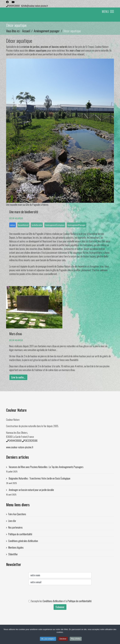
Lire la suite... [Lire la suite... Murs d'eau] (18, 377)
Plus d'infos (76, 639)
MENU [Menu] (108, 11)
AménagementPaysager (76, 225)
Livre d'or (12, 521)
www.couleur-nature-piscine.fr (20, 447)
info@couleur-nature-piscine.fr (36, 6)
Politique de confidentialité (20, 534)
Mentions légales (16, 547)
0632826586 (31, 441)
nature (12, 225)
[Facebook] (7, 2)
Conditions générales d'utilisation (23, 541)
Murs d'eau (16, 334)
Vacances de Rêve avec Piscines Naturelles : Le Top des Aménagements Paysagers (60, 469)
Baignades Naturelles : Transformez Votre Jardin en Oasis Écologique (60, 481)
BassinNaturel (23, 225)
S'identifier (13, 554)
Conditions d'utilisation (53, 601)
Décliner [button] (63, 639)
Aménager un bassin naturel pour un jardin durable (60, 492)
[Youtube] (13, 2)
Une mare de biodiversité (24, 212)
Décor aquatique (16, 218)
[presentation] (52, 592)
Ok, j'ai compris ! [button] (48, 639)
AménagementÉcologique (55, 225)
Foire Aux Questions (17, 514)
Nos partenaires (15, 527)
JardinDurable (37, 225)
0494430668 (14, 6)
